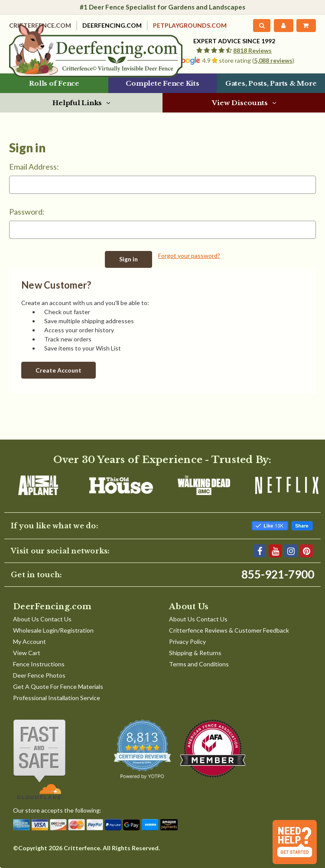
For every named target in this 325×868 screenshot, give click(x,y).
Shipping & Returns (195, 652)
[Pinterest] (306, 550)
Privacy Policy (187, 641)
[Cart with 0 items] (306, 26)
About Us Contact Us (42, 619)
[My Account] (283, 26)
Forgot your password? (189, 256)
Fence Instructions (39, 664)
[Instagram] (291, 550)
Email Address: (34, 167)
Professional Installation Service (57, 697)
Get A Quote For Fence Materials (58, 686)
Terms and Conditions (199, 664)
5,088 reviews (273, 60)
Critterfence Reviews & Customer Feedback (229, 630)
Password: (27, 212)
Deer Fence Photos (39, 675)
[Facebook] (260, 550)
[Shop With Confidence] (53, 759)
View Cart (27, 652)
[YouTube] (275, 550)
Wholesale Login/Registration (53, 630)
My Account (29, 641)
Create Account (58, 369)
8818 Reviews (252, 50)
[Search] (262, 26)
